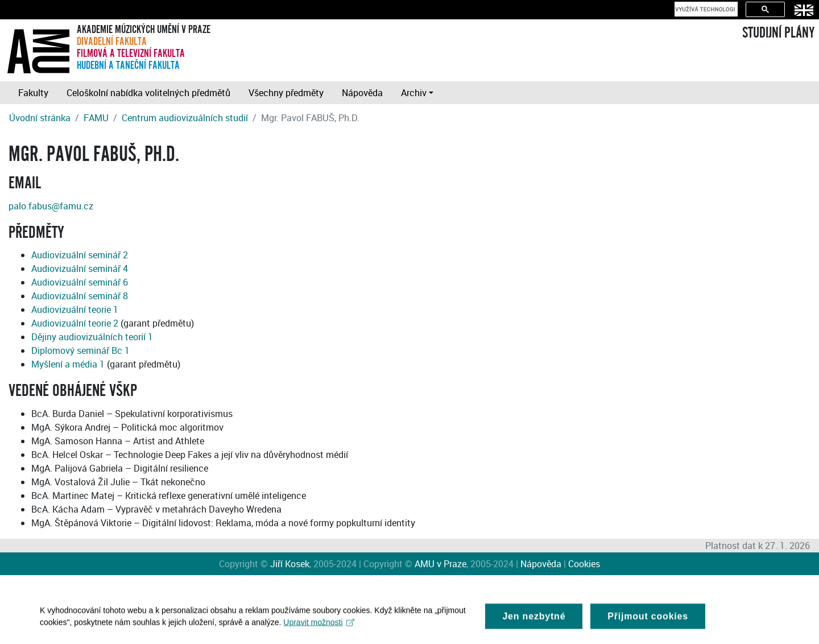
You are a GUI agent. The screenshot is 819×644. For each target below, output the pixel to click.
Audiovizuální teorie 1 (75, 309)
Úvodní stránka (40, 118)
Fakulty (33, 93)
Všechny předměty (286, 93)
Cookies (584, 564)
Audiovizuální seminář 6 (80, 282)
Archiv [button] (414, 93)
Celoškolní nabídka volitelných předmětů (148, 93)
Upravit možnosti (319, 625)
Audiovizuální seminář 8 (80, 296)
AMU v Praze (440, 564)
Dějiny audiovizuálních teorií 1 (92, 337)
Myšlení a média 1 (68, 364)
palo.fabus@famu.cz (51, 206)
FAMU (96, 118)
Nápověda (362, 93)
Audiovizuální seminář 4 (80, 269)
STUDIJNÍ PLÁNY (778, 33)
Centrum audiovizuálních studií (185, 118)
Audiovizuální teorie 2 (75, 323)
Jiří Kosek (290, 564)
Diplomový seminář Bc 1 (80, 350)
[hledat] (705, 9)
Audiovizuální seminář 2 (80, 255)
